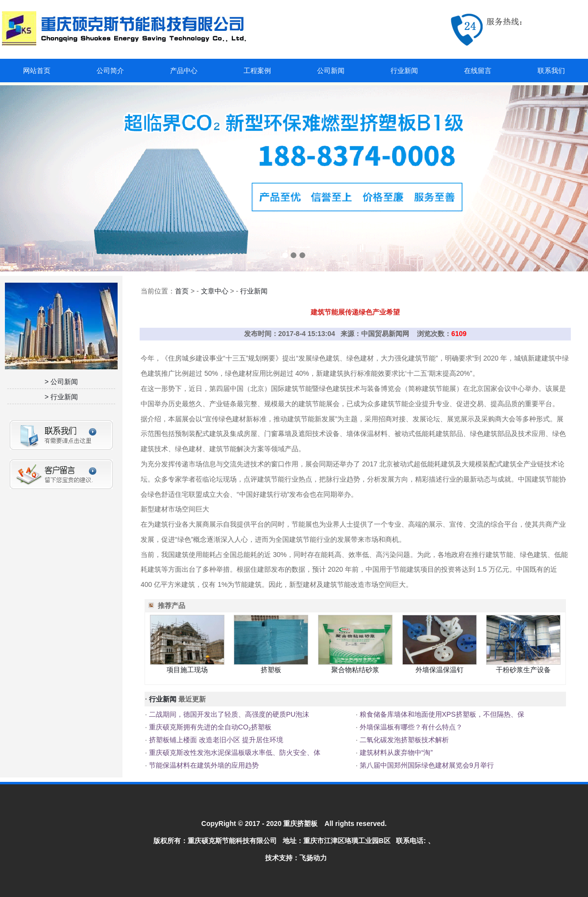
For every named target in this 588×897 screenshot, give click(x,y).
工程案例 (257, 71)
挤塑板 (271, 670)
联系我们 (551, 71)
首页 (182, 291)
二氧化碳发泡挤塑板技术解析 (403, 740)
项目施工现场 (187, 670)
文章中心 (215, 291)
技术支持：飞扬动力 (296, 858)
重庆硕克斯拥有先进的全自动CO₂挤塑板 (209, 727)
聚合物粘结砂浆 (355, 670)
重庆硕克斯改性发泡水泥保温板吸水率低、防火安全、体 (234, 752)
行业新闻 (404, 71)
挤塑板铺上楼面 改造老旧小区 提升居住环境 (215, 740)
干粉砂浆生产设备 (523, 670)
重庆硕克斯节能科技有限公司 (232, 841)
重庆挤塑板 (300, 824)
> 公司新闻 (61, 382)
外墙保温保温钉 (440, 670)
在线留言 (478, 71)
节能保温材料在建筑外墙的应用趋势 (203, 765)
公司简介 (110, 71)
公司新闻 (331, 71)
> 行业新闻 (61, 397)
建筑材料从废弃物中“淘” (395, 752)
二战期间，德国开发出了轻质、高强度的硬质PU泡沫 (228, 714)
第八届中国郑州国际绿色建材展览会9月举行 (426, 765)
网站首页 (37, 71)
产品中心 (184, 71)
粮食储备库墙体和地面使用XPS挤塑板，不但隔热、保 (441, 714)
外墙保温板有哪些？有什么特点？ (410, 727)
